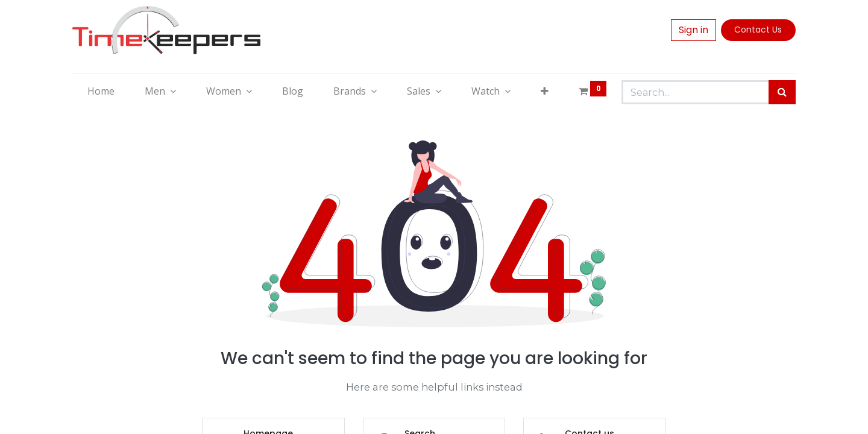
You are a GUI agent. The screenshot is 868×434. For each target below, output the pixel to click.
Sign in (693, 30)
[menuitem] (101, 91)
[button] (545, 91)
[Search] (782, 92)
